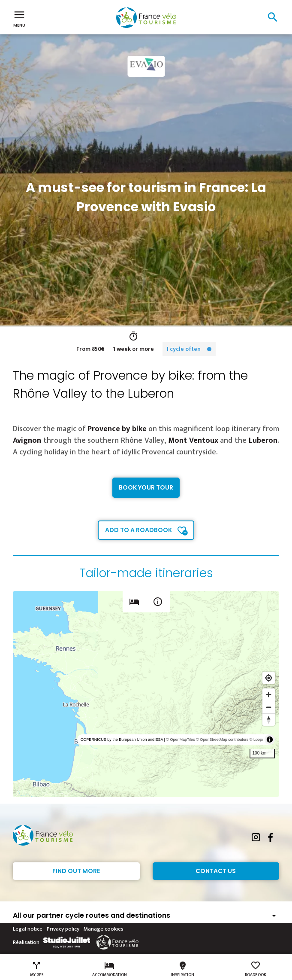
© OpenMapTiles (180, 740)
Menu (19, 18)
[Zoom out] (269, 707)
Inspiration (182, 969)
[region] (146, 694)
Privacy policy (63, 929)
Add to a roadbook (138, 530)
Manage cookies (104, 929)
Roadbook (256, 969)
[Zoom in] (269, 695)
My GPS (37, 969)
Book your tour (146, 487)
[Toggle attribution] (270, 740)
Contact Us (216, 871)
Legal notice (28, 929)
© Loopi (256, 740)
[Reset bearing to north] (269, 720)
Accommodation (110, 969)
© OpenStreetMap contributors (222, 740)
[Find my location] (269, 678)
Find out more (76, 871)
